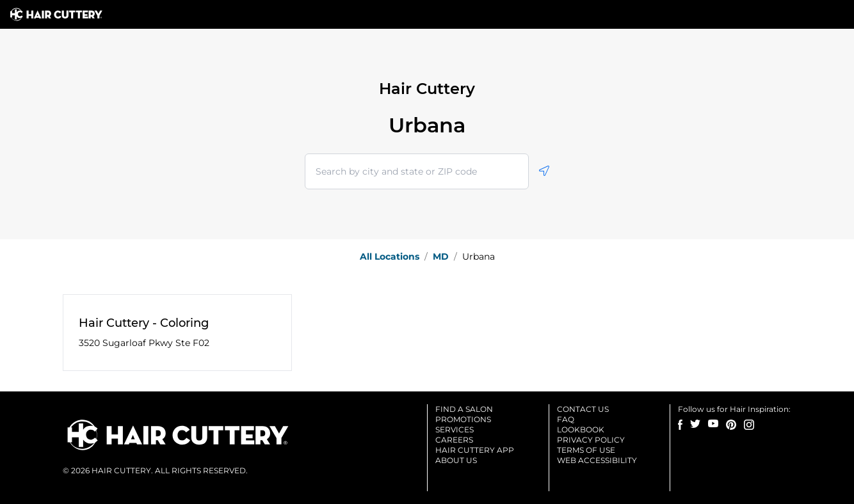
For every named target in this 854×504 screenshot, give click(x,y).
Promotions (463, 419)
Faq (566, 419)
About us (456, 460)
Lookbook (581, 429)
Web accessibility (597, 460)
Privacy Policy (591, 440)
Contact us (583, 409)
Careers (454, 440)
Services (455, 429)
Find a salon (464, 409)
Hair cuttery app (475, 450)
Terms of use (586, 450)
